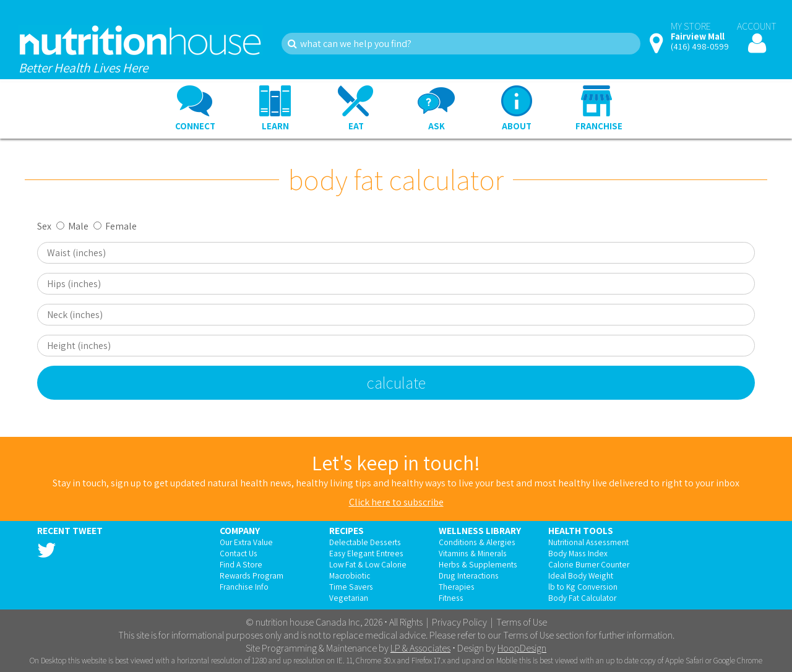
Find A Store (241, 564)
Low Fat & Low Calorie (368, 564)
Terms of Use (522, 622)
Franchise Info (244, 587)
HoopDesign (522, 648)
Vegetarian (349, 598)
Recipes (346, 530)
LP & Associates (420, 648)
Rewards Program (252, 575)
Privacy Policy (459, 622)
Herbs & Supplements (478, 564)
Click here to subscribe (396, 502)
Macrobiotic (350, 575)
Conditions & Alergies (477, 542)
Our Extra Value (246, 542)
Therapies (457, 587)
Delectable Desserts (365, 542)
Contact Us (239, 553)
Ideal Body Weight (581, 575)
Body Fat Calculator (582, 598)
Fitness (451, 598)
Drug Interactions (469, 575)
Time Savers (351, 587)
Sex (44, 226)
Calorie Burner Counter (589, 564)
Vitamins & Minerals (473, 553)
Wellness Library (480, 530)
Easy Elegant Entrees (366, 553)
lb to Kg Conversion (583, 587)
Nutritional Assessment (588, 542)
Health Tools (581, 530)
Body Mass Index (578, 553)
